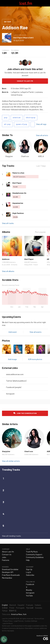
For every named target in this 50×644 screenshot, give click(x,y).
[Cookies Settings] (4, 639)
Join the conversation (27, 413)
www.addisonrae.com (15, 374)
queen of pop (22, 124)
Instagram (10, 394)
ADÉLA (41, 156)
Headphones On (19, 193)
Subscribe (30, 575)
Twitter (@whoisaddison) (16, 381)
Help (28, 560)
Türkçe (5, 611)
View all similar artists (11, 461)
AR (48, 259)
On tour (8, 22)
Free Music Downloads (11, 575)
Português (20, 608)
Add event (13, 332)
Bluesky (29, 590)
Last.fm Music (8, 623)
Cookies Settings (31, 621)
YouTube (29, 596)
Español (21, 605)
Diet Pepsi (17, 183)
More (47, 174)
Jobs (4, 557)
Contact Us (7, 554)
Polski (12, 608)
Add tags (33, 124)
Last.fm (26, 3)
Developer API (8, 572)
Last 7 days (41, 166)
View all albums (8, 271)
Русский (30, 608)
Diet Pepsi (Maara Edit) (23, 38)
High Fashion (18, 213)
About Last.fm (8, 552)
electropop (31, 117)
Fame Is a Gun (18, 173)
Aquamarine (18, 203)
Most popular (40, 232)
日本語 (5, 608)
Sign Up (29, 569)
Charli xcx (25, 156)
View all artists (42, 135)
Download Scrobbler (10, 569)
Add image (12, 359)
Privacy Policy (8, 621)
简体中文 (13, 611)
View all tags (41, 124)
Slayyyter (9, 156)
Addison (6, 259)
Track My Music (32, 552)
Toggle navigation (3, 3)
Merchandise (7, 578)
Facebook (30, 584)
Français (30, 605)
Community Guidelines (35, 557)
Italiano (38, 605)
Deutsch (13, 605)
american (17, 117)
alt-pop (7, 124)
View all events (36, 332)
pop (6, 117)
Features (6, 560)
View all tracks (8, 223)
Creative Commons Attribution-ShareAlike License (20, 628)
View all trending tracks (11, 536)
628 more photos (35, 359)
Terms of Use (39, 618)
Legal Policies (19, 621)
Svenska (39, 608)
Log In (28, 572)
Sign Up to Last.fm (25, 81)
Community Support (34, 554)
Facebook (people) (14, 387)
